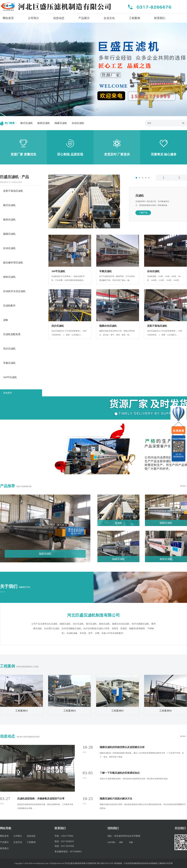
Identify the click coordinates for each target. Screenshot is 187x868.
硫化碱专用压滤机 (13, 263)
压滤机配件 (9, 306)
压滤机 (140, 196)
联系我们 (160, 18)
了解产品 (143, 213)
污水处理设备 (129, 863)
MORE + (184, 486)
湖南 (121, 842)
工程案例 (134, 18)
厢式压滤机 (26, 123)
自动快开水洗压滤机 (14, 291)
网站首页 (8, 18)
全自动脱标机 (152, 863)
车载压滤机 (9, 363)
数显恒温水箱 (141, 863)
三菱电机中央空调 (165, 863)
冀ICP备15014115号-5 (106, 863)
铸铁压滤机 (9, 277)
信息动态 (59, 18)
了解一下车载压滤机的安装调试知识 (120, 773)
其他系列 (7, 393)
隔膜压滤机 (61, 123)
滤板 (6, 320)
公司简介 (34, 18)
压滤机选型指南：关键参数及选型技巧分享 (41, 799)
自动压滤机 (78, 123)
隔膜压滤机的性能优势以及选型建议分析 (122, 747)
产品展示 (84, 18)
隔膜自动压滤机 (108, 326)
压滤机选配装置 (12, 334)
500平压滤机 (10, 377)
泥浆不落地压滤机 (13, 191)
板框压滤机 (44, 123)
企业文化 (109, 18)
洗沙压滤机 (9, 349)
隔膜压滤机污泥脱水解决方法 (116, 799)
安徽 (131, 842)
